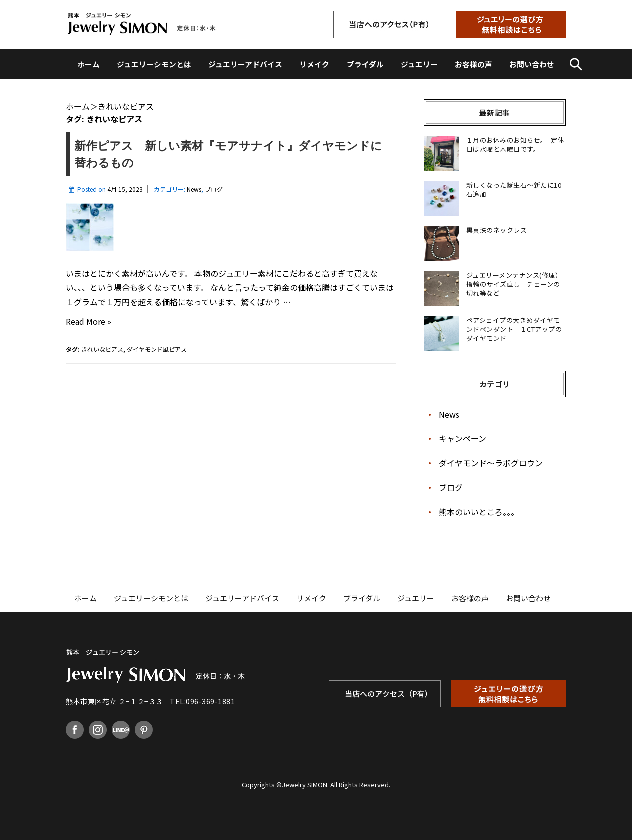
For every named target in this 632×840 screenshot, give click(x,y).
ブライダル (365, 64)
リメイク (314, 64)
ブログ (214, 189)
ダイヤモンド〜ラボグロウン (491, 463)
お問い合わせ (532, 64)
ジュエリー (419, 64)
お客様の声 (474, 64)
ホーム (89, 64)
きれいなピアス (102, 349)
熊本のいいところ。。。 (479, 512)
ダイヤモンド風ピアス (157, 349)
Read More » (89, 322)
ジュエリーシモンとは (154, 64)
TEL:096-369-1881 (202, 701)
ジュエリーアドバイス (245, 64)
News (194, 189)
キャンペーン (463, 438)
